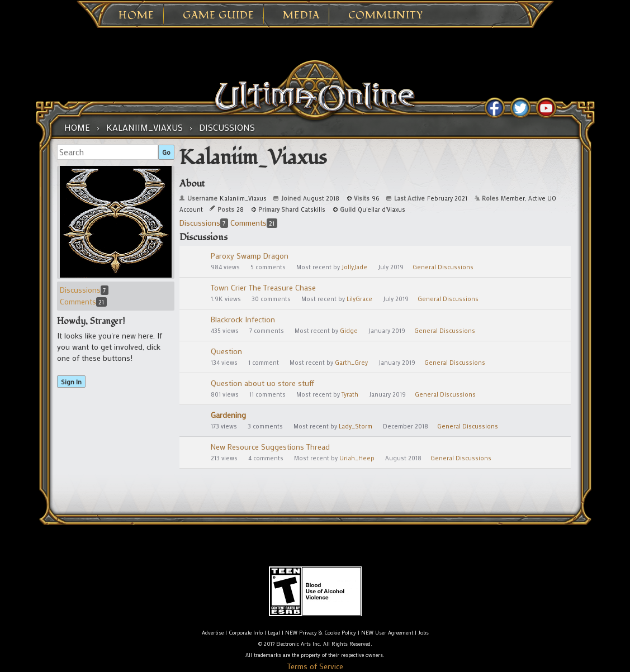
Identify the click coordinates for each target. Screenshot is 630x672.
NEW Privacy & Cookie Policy (321, 633)
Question (226, 351)
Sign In (71, 382)
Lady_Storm (356, 426)
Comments (83, 301)
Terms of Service (315, 666)
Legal (274, 633)
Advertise (213, 633)
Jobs (423, 633)
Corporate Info (246, 633)
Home (136, 16)
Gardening (228, 415)
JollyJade (354, 267)
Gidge (349, 331)
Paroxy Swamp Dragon (250, 256)
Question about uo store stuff (262, 383)
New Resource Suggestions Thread (270, 447)
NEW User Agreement (387, 633)
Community (386, 16)
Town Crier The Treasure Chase (263, 287)
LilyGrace (359, 299)
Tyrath (350, 394)
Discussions (84, 290)
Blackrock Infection (243, 319)
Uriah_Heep (357, 458)
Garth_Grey (351, 363)
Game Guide (219, 16)
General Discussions (443, 267)
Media (301, 16)
